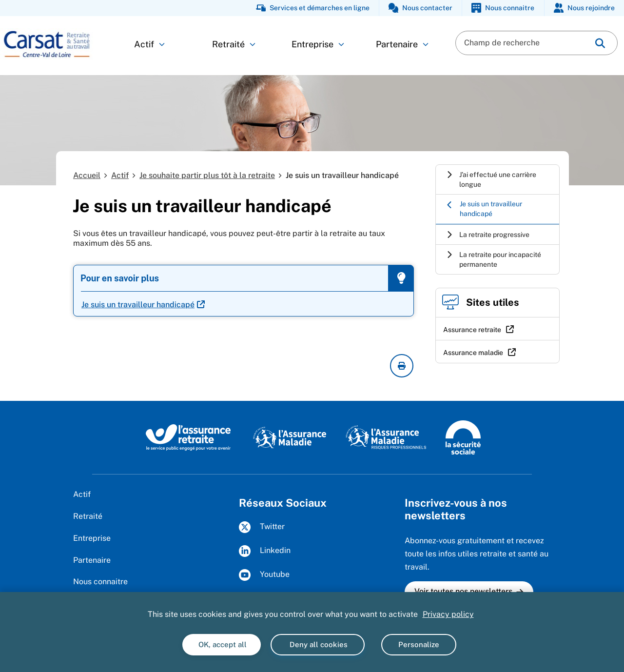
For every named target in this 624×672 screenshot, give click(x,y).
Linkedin (265, 551)
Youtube (264, 575)
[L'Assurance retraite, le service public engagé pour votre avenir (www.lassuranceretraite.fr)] (188, 437)
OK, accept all (222, 644)
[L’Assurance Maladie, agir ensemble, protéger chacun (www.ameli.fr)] (290, 437)
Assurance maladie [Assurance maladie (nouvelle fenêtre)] (473, 353)
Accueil (87, 175)
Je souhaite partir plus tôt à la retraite (207, 175)
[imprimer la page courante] (402, 366)
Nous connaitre (100, 582)
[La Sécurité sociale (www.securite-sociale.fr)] (463, 437)
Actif (149, 44)
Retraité (234, 44)
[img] (600, 43)
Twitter (262, 527)
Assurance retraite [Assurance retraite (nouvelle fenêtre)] (472, 330)
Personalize (419, 644)
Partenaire (402, 44)
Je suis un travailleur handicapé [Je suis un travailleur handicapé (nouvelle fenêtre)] (138, 305)
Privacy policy (448, 614)
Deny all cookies (318, 644)
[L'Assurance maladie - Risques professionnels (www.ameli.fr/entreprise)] (386, 437)
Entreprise (318, 44)
